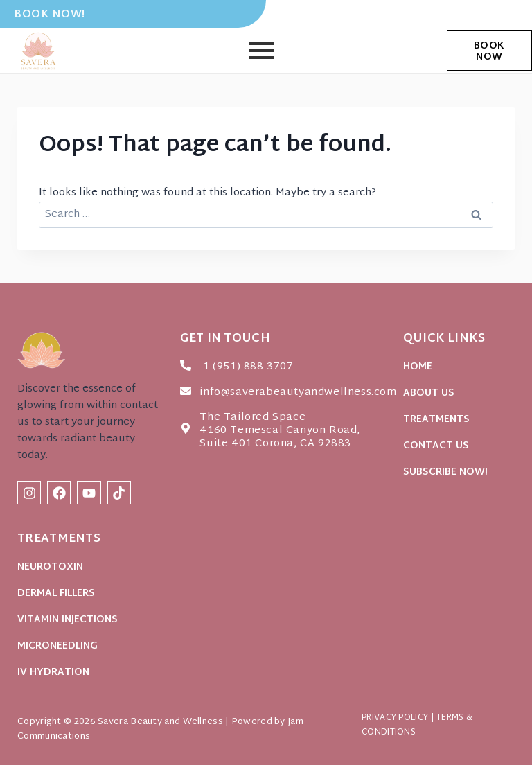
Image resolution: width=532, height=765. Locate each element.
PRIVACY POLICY (388, 718)
